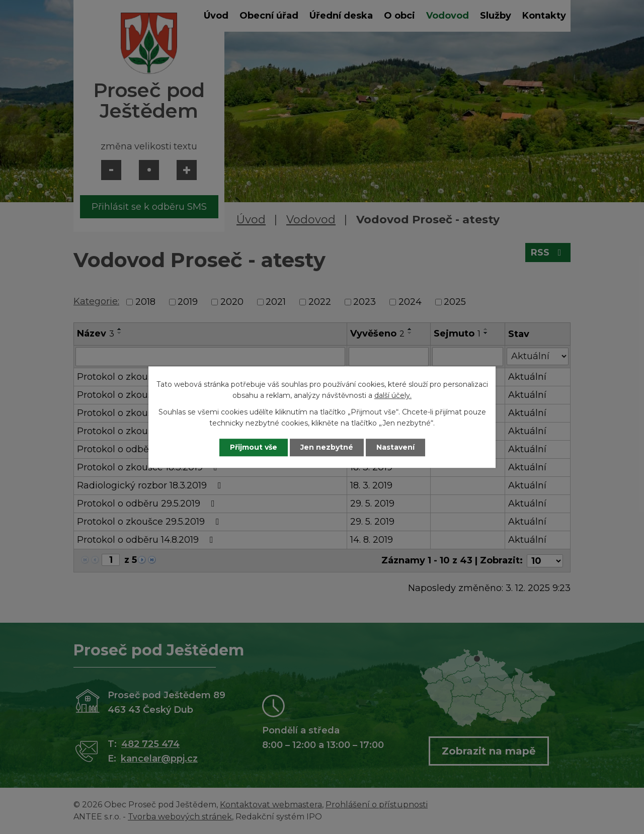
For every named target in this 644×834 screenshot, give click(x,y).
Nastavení (395, 447)
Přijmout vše (254, 447)
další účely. (393, 396)
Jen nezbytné (327, 447)
